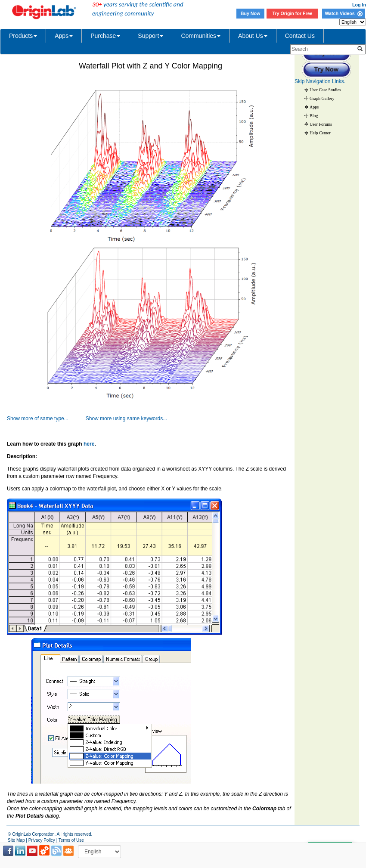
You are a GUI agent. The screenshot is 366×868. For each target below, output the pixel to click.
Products (23, 36)
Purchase (105, 36)
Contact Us (300, 36)
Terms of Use (71, 840)
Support (150, 36)
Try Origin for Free (293, 13)
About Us (253, 36)
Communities (201, 36)
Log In (359, 5)
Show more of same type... (38, 418)
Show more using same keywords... (126, 418)
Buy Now (251, 13)
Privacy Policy (42, 840)
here (89, 444)
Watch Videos (343, 13)
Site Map (16, 840)
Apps (64, 36)
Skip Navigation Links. (320, 81)
